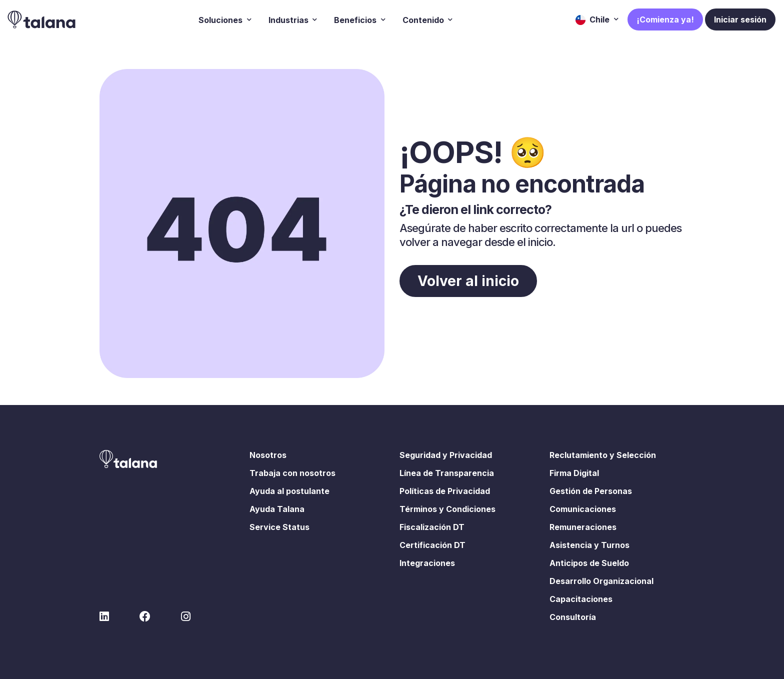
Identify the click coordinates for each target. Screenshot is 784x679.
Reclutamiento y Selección (603, 455)
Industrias (289, 19)
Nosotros (268, 455)
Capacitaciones (581, 599)
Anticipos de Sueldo (589, 563)
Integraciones (427, 563)
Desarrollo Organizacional (601, 581)
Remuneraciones (583, 527)
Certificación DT (432, 545)
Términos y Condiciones (447, 509)
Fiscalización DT (432, 527)
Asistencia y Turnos (589, 545)
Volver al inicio (468, 281)
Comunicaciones (583, 509)
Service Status (279, 527)
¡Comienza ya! (665, 19)
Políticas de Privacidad (445, 491)
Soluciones (221, 19)
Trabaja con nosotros (292, 473)
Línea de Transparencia (447, 473)
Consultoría (573, 617)
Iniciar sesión (740, 19)
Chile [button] (593, 19)
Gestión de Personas (591, 491)
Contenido (424, 19)
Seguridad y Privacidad (446, 455)
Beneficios (356, 19)
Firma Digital (574, 473)
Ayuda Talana (277, 509)
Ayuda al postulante (289, 491)
